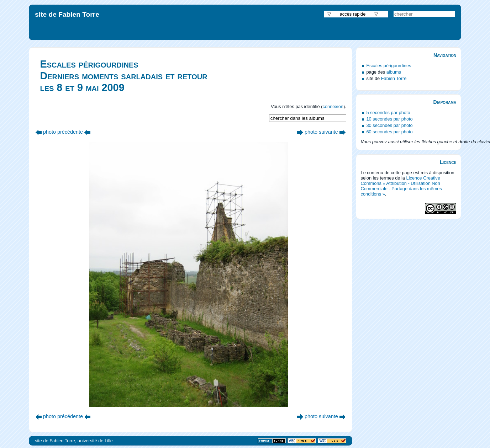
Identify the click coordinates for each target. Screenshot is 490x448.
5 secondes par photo (388, 113)
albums (394, 72)
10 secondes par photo (390, 119)
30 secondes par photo (390, 125)
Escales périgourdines (389, 66)
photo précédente (63, 132)
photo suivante (321, 132)
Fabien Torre (394, 78)
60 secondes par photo (390, 132)
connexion (333, 106)
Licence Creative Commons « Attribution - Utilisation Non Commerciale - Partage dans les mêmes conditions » (401, 186)
